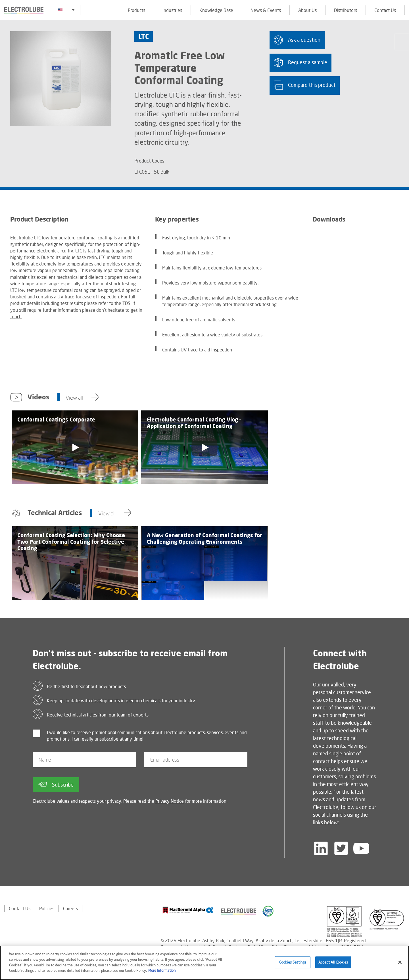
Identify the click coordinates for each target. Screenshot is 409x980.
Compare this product (305, 85)
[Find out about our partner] (188, 910)
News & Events (266, 10)
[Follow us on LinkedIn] (321, 848)
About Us (307, 10)
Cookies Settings (293, 963)
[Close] (400, 963)
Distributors (346, 10)
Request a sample (301, 63)
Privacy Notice (170, 801)
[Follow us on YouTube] (361, 848)
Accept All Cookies (333, 963)
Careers (70, 908)
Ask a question (297, 40)
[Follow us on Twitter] (341, 848)
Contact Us (385, 10)
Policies (47, 908)
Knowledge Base (216, 10)
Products (136, 10)
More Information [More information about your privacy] (162, 971)
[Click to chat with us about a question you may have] (402, 42)
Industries (172, 10)
